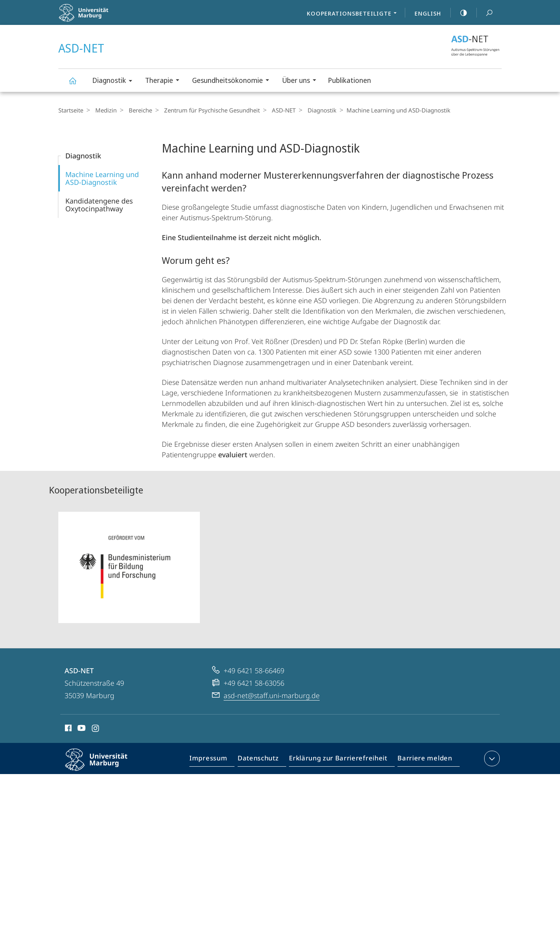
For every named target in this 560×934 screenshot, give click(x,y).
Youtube (81, 729)
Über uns (302, 81)
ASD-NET (75, 84)
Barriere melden (423, 760)
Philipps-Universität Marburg (103, 766)
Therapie (165, 81)
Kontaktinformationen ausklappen (491, 758)
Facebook (67, 729)
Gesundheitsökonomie (233, 81)
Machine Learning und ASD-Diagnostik (102, 178)
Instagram (96, 729)
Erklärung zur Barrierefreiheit (341, 760)
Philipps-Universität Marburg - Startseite (100, 18)
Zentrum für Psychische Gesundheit (206, 110)
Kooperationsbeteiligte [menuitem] (354, 14)
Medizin (104, 110)
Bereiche (136, 110)
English (428, 13)
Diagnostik (115, 82)
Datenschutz (265, 760)
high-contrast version (459, 13)
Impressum (217, 760)
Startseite (71, 110)
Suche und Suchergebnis (485, 13)
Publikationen (349, 80)
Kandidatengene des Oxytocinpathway (99, 205)
